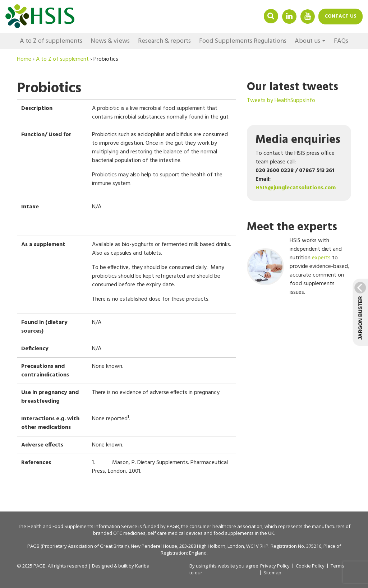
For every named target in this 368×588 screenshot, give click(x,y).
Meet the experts (292, 227)
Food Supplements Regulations (243, 41)
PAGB (173, 526)
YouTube (308, 16)
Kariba (142, 566)
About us (307, 41)
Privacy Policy (275, 566)
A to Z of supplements (51, 41)
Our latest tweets (293, 87)
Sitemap (272, 573)
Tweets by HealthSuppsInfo (281, 101)
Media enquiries (298, 140)
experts (321, 258)
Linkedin (289, 16)
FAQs (341, 41)
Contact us (341, 16)
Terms (337, 566)
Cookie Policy (310, 566)
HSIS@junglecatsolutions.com (296, 188)
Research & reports (164, 41)
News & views (110, 41)
